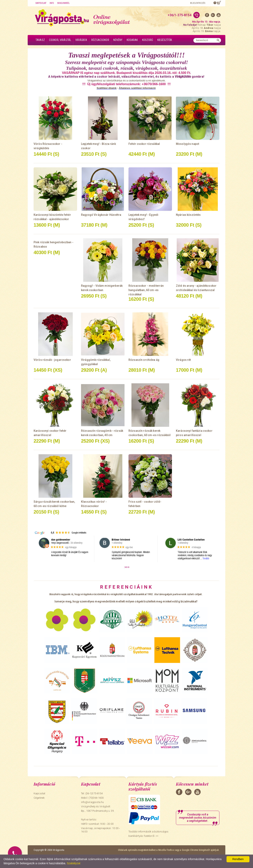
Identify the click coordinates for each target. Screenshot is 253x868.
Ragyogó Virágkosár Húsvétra (101, 215)
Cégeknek (39, 798)
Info (52, 3)
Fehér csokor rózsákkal (144, 144)
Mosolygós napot (187, 144)
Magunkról (63, 3)
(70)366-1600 (96, 798)
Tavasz (40, 40)
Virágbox (81, 40)
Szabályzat (74, 863)
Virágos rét (183, 360)
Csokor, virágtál (60, 40)
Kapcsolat (41, 3)
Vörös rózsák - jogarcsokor (52, 360)
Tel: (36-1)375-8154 (92, 793)
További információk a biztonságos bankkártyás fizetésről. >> (148, 834)
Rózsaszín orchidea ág (144, 360)
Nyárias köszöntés (188, 215)
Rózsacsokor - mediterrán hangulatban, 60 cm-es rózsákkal (146, 290)
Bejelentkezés (198, 3)
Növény (118, 40)
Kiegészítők (165, 40)
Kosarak (132, 40)
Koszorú (148, 40)
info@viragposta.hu (92, 802)
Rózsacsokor (100, 40)
